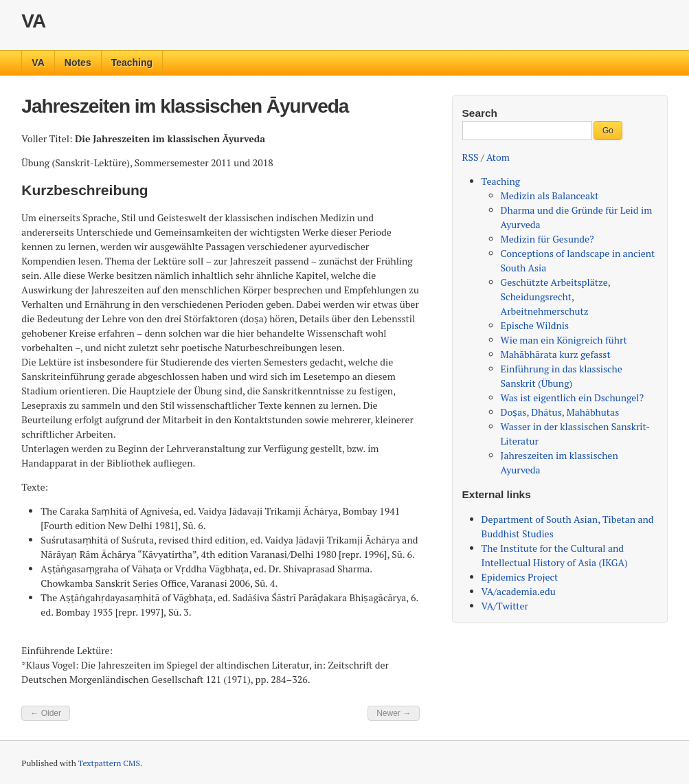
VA (33, 21)
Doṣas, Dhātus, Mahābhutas (560, 412)
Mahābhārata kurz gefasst (556, 354)
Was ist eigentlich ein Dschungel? (573, 397)
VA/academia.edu (519, 591)
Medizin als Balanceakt (550, 195)
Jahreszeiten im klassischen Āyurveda (185, 106)
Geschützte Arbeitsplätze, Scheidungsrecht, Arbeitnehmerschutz (555, 296)
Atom (498, 157)
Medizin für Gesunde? (547, 239)
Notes (78, 63)
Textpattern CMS (109, 763)
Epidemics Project (520, 577)
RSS (471, 157)
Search (480, 113)
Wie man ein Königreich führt (564, 340)
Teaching (132, 63)
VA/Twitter (505, 606)
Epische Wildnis (535, 325)
